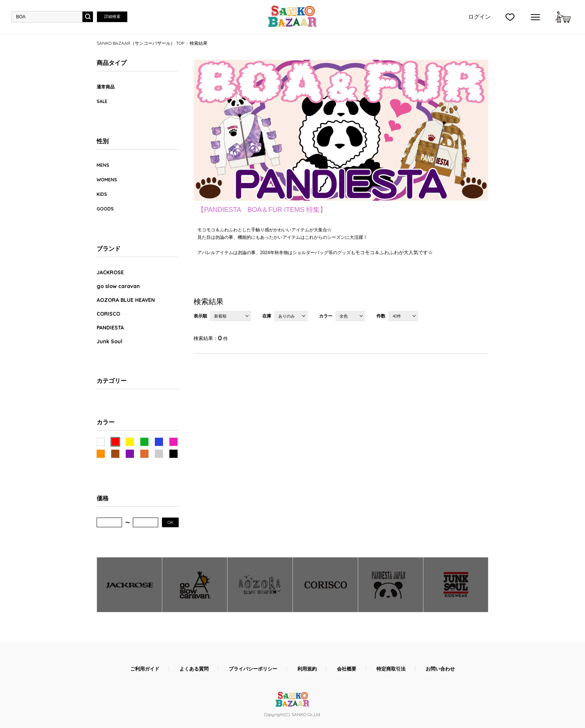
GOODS (105, 209)
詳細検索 (112, 16)
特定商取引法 (391, 669)
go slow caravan (118, 286)
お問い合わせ (440, 669)
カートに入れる (563, 17)
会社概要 (347, 669)
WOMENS (107, 180)
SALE (102, 101)
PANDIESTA (110, 328)
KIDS (102, 194)
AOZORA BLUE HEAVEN (126, 300)
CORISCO (108, 314)
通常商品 (106, 87)
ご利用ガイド (145, 669)
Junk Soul (110, 341)
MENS (103, 165)
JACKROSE (110, 272)
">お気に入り (510, 17)
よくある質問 (194, 669)
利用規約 (307, 669)
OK (171, 522)
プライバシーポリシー (253, 669)
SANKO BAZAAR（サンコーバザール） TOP (140, 43)
